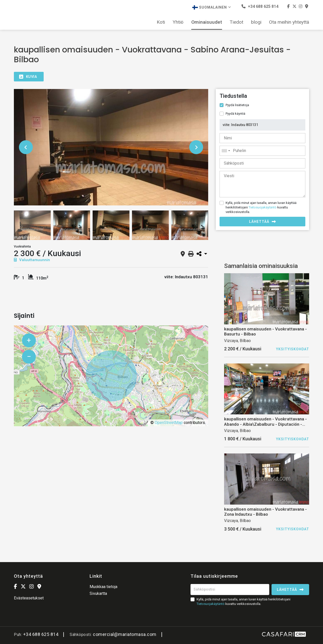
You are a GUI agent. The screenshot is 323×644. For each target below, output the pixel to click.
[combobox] (262, 151)
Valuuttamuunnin (32, 260)
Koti (161, 22)
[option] (111, 147)
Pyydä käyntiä (235, 114)
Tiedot (236, 22)
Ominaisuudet (207, 22)
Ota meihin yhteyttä (289, 22)
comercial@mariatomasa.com (125, 634)
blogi (256, 22)
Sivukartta (98, 593)
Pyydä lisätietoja (237, 105)
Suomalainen (212, 7)
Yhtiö (178, 22)
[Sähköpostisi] (230, 590)
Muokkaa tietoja (103, 587)
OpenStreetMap (169, 423)
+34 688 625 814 (260, 6)
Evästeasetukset (29, 598)
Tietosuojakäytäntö (263, 207)
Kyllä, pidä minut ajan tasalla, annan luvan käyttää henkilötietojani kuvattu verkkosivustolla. (261, 207)
